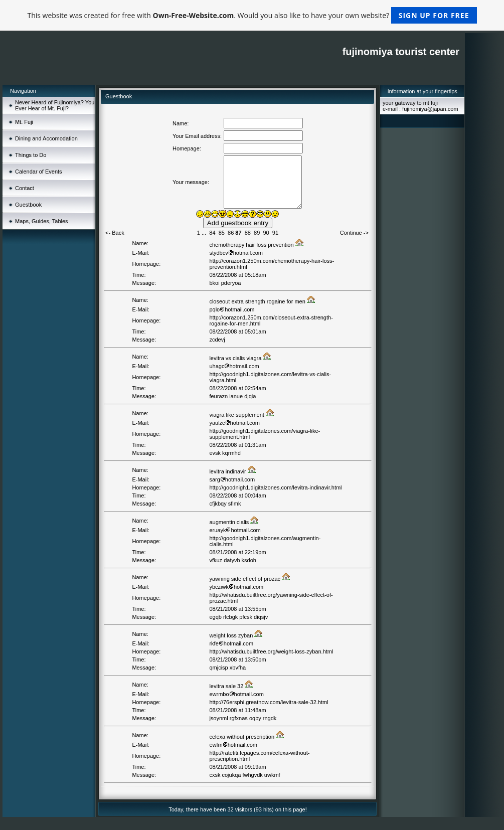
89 (257, 233)
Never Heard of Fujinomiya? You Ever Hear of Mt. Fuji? (55, 105)
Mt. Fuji (24, 122)
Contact (25, 188)
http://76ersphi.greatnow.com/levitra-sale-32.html (269, 702)
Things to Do (31, 155)
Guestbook (28, 205)
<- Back (115, 233)
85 (222, 233)
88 (248, 233)
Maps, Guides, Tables (42, 221)
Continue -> (354, 233)
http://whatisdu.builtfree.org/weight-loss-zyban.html (271, 651)
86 (231, 233)
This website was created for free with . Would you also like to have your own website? (252, 15)
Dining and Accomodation (46, 138)
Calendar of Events (39, 172)
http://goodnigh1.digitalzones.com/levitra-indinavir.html (275, 487)
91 (275, 233)
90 (266, 233)
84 (212, 233)
